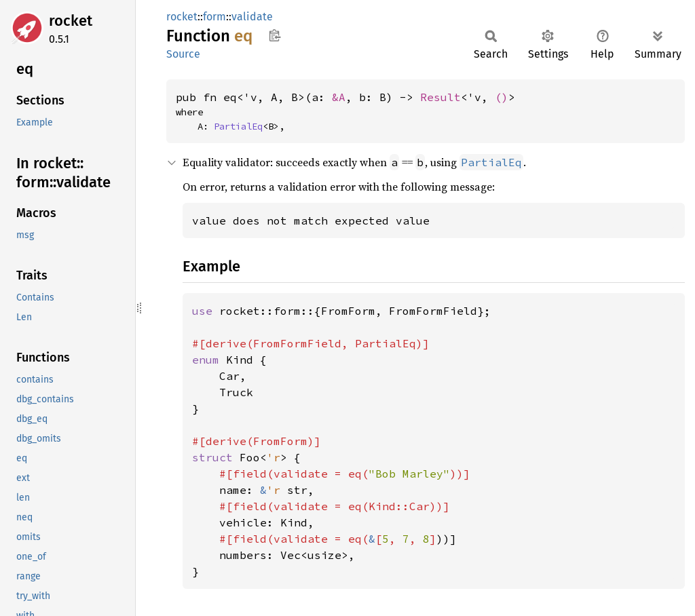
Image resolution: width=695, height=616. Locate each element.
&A (339, 97)
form (214, 17)
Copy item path (275, 35)
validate (252, 17)
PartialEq (238, 126)
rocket (71, 21)
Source (183, 54)
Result (440, 97)
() (502, 97)
